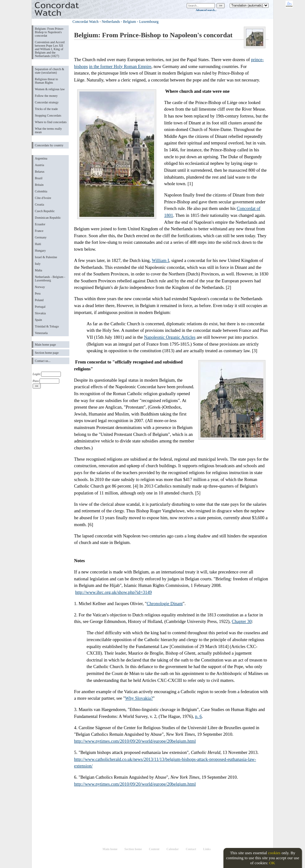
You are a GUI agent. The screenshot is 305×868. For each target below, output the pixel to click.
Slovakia (40, 313)
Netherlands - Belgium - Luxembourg (50, 279)
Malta (38, 270)
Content (154, 849)
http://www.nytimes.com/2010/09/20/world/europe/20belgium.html (135, 741)
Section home (133, 849)
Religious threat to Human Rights (46, 81)
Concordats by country (49, 145)
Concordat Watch (86, 22)
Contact (191, 849)
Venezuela (41, 333)
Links (207, 849)
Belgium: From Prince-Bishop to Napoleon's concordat (49, 32)
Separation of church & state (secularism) (49, 71)
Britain (39, 185)
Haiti (38, 244)
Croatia (39, 204)
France (39, 231)
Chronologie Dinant (165, 604)
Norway (40, 287)
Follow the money (46, 96)
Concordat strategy (47, 102)
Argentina (41, 158)
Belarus (40, 172)
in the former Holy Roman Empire (120, 66)
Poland (39, 300)
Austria (39, 165)
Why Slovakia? (139, 698)
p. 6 (199, 716)
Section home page (47, 353)
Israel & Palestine (46, 257)
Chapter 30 (242, 621)
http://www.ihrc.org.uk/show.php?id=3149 (114, 592)
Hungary (40, 251)
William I (161, 260)
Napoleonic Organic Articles (170, 337)
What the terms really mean (48, 130)
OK (272, 863)
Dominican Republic (48, 218)
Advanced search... (206, 10)
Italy (38, 264)
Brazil (39, 178)
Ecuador (40, 224)
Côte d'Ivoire (43, 198)
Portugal (40, 307)
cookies (274, 853)
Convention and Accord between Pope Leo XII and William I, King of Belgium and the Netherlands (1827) (50, 49)
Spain (38, 320)
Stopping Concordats (48, 115)
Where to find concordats (51, 122)
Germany (41, 237)
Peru (38, 293)
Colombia (41, 191)
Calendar (173, 849)
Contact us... (43, 361)
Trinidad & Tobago (47, 326)
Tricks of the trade (46, 109)
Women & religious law (50, 89)
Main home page (45, 345)
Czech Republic (45, 211)
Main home (110, 849)
